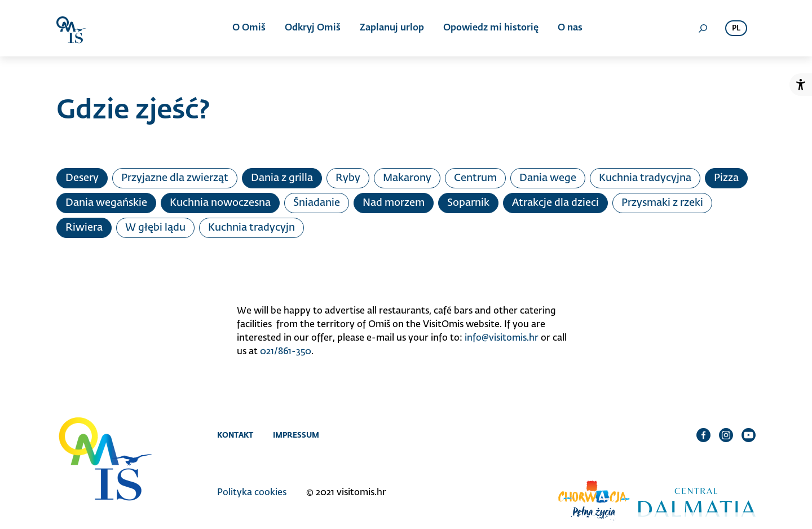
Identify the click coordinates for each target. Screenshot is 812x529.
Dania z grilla (282, 178)
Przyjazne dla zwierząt (175, 178)
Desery (82, 178)
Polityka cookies (252, 493)
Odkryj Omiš (313, 28)
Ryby (348, 178)
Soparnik (468, 203)
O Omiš (249, 28)
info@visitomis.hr (502, 338)
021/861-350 (286, 352)
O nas (570, 28)
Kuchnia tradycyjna (645, 178)
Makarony (407, 178)
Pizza (726, 178)
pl (736, 28)
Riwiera (84, 228)
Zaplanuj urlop (392, 28)
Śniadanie (317, 203)
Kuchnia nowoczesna (220, 203)
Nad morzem (394, 203)
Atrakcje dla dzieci (555, 203)
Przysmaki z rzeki (662, 203)
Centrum (475, 178)
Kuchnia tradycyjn (251, 228)
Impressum (296, 435)
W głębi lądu (155, 228)
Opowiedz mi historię (491, 28)
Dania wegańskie (106, 203)
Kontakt (235, 435)
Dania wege (548, 178)
